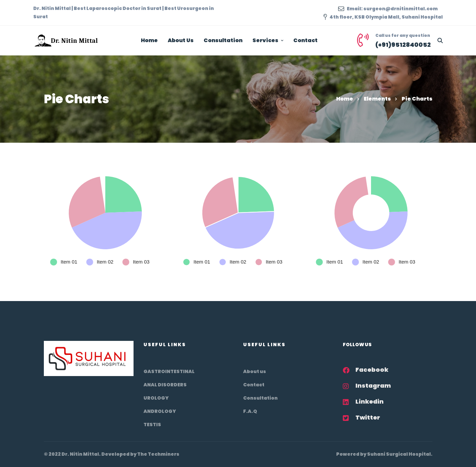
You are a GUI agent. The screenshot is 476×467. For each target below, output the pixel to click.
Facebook (372, 370)
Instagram (373, 386)
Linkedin (370, 401)
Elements (377, 99)
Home (345, 99)
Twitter (368, 417)
